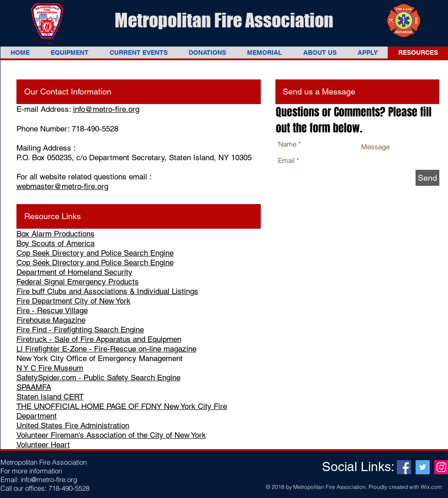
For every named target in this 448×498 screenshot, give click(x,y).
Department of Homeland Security (74, 272)
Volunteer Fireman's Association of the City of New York (111, 435)
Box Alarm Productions (55, 234)
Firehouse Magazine (51, 320)
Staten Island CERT (50, 397)
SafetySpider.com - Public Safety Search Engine (98, 377)
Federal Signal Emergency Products (78, 282)
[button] (70, 52)
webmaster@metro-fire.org (62, 186)
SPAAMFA (34, 387)
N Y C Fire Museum (50, 368)
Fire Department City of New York (74, 301)
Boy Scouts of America (55, 243)
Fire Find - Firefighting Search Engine (80, 330)
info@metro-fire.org (106, 109)
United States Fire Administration (73, 425)
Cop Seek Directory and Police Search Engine (95, 253)
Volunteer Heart (43, 445)
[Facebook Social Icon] (404, 467)
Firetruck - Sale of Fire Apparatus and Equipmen (99, 339)
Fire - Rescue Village (52, 310)
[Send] (427, 178)
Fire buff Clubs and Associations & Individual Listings (107, 291)
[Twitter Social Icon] (423, 467)
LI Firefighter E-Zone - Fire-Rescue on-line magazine (106, 349)
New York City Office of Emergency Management (100, 358)
